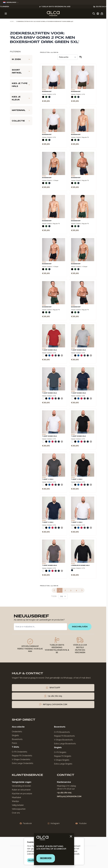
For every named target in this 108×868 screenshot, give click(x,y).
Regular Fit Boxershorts (64, 736)
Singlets (15, 735)
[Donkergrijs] (56, 356)
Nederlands (11, 2)
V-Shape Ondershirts (21, 759)
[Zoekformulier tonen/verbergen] (94, 14)
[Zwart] (43, 98)
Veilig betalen (18, 805)
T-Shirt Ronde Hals (49, 350)
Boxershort (47, 92)
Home (12, 21)
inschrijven (80, 627)
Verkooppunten (19, 809)
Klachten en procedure (22, 794)
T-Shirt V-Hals (48, 479)
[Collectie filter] (21, 121)
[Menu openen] (6, 14)
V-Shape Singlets (62, 760)
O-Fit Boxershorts (62, 732)
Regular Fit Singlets (63, 756)
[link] (54, 590)
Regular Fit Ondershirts (22, 756)
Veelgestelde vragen (22, 782)
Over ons (16, 813)
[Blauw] (49, 356)
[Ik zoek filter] (21, 59)
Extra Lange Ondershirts (23, 763)
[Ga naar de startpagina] (53, 14)
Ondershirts (17, 732)
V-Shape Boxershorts (63, 740)
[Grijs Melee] (62, 356)
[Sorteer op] (68, 57)
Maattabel (16, 797)
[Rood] (53, 356)
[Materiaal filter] (21, 110)
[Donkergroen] (46, 98)
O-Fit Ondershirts (20, 752)
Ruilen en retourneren (21, 790)
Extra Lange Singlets (63, 764)
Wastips (15, 801)
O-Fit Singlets (60, 752)
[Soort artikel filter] (21, 71)
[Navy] (49, 98)
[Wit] (43, 356)
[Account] (98, 14)
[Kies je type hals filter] (21, 85)
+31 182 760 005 (64, 793)
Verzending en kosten (21, 786)
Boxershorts (17, 739)
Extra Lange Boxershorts (65, 744)
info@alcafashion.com (69, 796)
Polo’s (14, 743)
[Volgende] (82, 590)
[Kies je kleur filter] (21, 98)
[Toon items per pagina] (63, 596)
